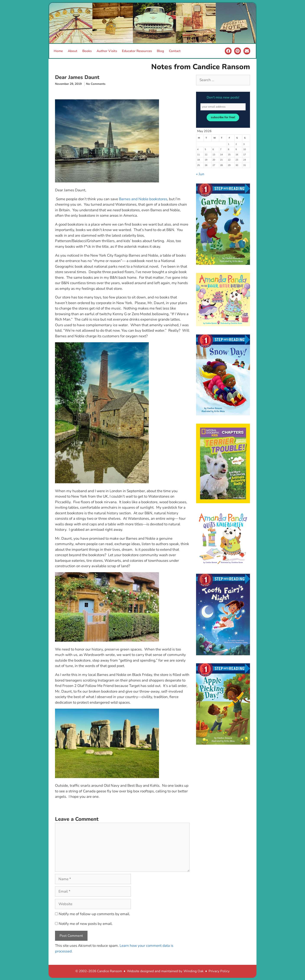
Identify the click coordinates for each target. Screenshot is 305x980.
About (73, 51)
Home (58, 51)
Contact (175, 51)
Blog (160, 51)
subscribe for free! (223, 117)
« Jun (200, 174)
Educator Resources (137, 51)
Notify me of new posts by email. (86, 924)
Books (87, 51)
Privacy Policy (219, 971)
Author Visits (107, 51)
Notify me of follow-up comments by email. (94, 914)
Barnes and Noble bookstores (143, 199)
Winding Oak (194, 971)
